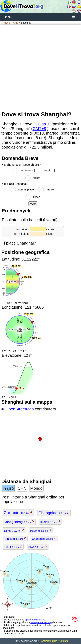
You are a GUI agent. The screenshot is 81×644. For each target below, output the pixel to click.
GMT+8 (39, 129)
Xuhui (13, 547)
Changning (45, 539)
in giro (8, 488)
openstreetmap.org (35, 620)
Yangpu (14, 531)
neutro (48, 170)
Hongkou (15, 539)
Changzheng (19, 522)
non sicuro (26, 170)
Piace (37, 197)
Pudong (41, 531)
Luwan (38, 547)
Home (7, 23)
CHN (22, 488)
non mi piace (26, 189)
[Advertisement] (40, 68)
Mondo (36, 488)
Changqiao (54, 513)
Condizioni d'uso (49, 641)
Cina (16, 23)
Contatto (64, 641)
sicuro (37, 178)
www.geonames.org (41, 622)
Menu (9, 17)
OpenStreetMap (20, 409)
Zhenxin (18, 513)
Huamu (50, 522)
